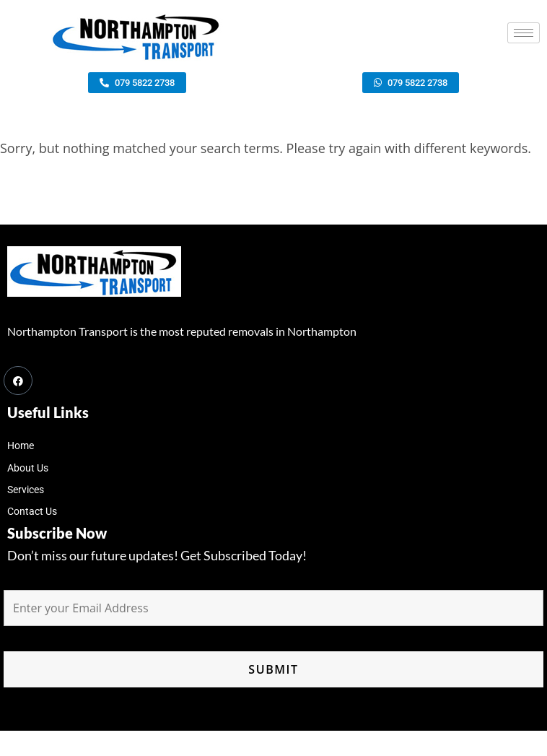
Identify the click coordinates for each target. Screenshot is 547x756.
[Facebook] (18, 381)
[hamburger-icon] (524, 33)
